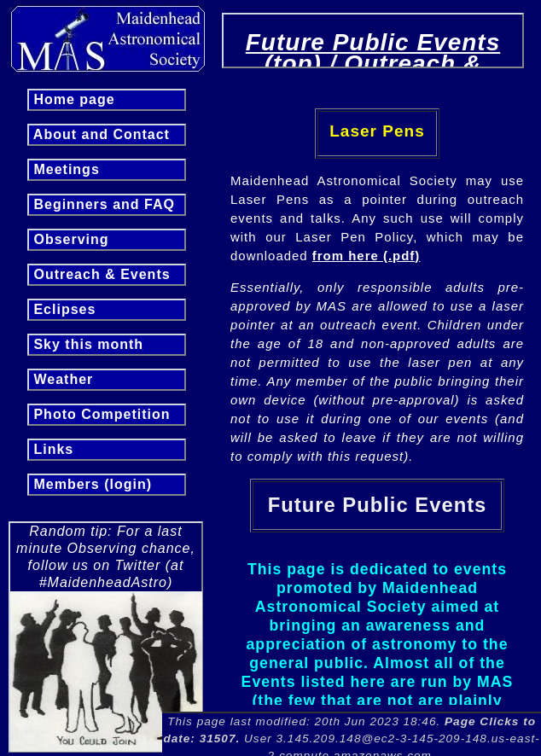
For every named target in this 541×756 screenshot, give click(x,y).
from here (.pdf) (366, 256)
